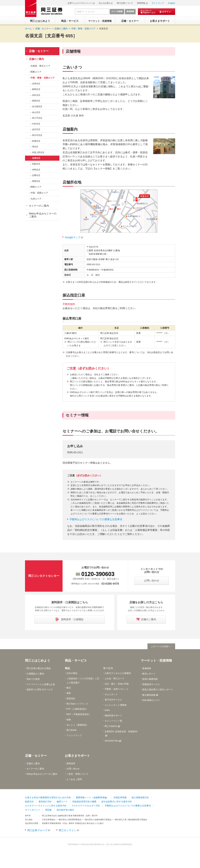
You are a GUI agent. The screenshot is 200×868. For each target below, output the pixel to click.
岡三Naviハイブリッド (77, 704)
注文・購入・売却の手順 (117, 684)
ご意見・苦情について (77, 774)
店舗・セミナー (39, 51)
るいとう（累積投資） (77, 725)
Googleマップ (73, 237)
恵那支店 (36, 101)
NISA (107, 710)
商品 (67, 668)
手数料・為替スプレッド (117, 689)
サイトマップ (158, 3)
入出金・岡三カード (114, 679)
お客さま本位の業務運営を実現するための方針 (48, 797)
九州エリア (36, 199)
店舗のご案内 (36, 59)
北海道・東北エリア (40, 66)
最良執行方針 (45, 802)
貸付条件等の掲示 (65, 810)
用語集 (48, 810)
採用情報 (141, 3)
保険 (69, 720)
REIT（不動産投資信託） (79, 714)
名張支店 (104, 29)
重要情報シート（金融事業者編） (92, 797)
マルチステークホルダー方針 (86, 806)
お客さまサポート (77, 756)
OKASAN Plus (112, 741)
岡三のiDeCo (111, 726)
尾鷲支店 (36, 181)
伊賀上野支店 (38, 152)
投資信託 (71, 698)
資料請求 (71, 763)
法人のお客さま (106, 3)
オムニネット (111, 694)
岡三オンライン (68, 830)
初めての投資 (33, 679)
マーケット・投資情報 (156, 660)
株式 (69, 688)
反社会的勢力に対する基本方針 (117, 802)
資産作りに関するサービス (40, 689)
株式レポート (149, 674)
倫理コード (62, 802)
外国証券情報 (120, 797)
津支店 (35, 147)
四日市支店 (37, 135)
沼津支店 (36, 84)
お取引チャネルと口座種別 (118, 673)
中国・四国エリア (39, 193)
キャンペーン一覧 (113, 721)
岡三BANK (72, 730)
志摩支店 (36, 175)
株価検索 (147, 668)
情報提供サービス (151, 684)
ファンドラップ (74, 735)
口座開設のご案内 (35, 674)
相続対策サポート (113, 715)
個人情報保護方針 (140, 797)
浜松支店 (36, 95)
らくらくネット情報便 (116, 705)
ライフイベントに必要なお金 (41, 684)
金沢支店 (36, 129)
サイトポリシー (33, 810)
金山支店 (36, 112)
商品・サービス (76, 660)
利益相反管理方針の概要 (84, 802)
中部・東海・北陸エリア (43, 78)
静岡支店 (36, 89)
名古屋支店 (37, 107)
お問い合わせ (73, 769)
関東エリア (36, 72)
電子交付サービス (113, 700)
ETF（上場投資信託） (77, 709)
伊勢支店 (36, 170)
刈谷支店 (36, 124)
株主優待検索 (149, 695)
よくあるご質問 (74, 779)
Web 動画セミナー (151, 700)
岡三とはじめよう (38, 660)
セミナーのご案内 (39, 206)
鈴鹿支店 (36, 141)
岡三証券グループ (37, 830)
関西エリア (36, 187)
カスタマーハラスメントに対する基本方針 (46, 806)
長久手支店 (37, 118)
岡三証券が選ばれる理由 (39, 668)
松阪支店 (36, 164)
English (172, 3)
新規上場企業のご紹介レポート (158, 689)
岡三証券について (125, 3)
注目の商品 (72, 673)
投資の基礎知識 (150, 679)
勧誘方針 (29, 802)
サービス (108, 668)
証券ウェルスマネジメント (80, 3)
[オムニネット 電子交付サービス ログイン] (157, 12)
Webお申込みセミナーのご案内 (43, 215)
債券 (69, 693)
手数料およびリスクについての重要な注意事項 (96, 519)
